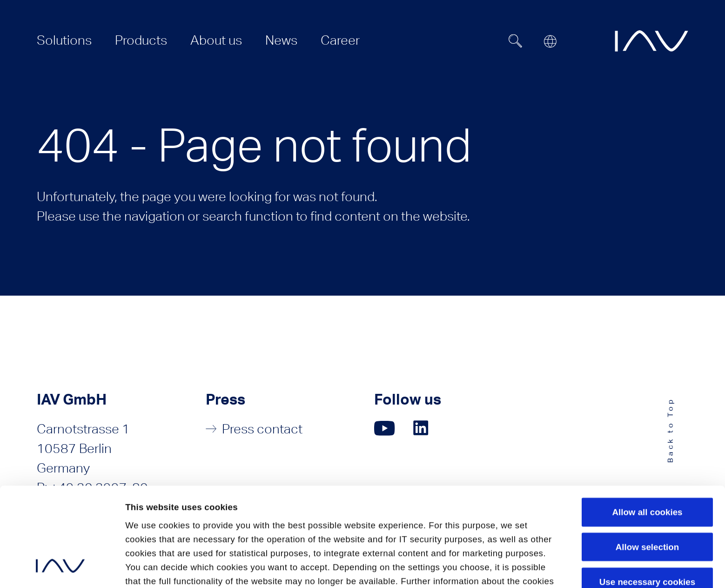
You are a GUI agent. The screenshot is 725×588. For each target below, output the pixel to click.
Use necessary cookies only (647, 495)
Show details (152, 568)
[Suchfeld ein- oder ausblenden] (516, 41)
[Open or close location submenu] (550, 41)
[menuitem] (64, 40)
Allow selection (648, 454)
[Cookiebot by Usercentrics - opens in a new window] (60, 568)
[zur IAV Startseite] (651, 41)
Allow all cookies (647, 419)
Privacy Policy (156, 517)
